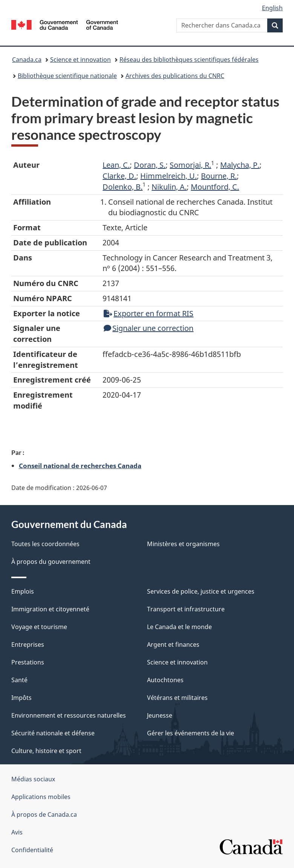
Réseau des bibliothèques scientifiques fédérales (189, 60)
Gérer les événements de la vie (191, 733)
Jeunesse (160, 715)
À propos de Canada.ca (44, 814)
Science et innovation (80, 60)
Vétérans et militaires (177, 698)
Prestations (28, 662)
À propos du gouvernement (51, 562)
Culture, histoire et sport (46, 751)
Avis (17, 832)
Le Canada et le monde (179, 627)
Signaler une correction (149, 328)
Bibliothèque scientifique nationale (67, 76)
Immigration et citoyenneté (50, 609)
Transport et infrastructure (186, 609)
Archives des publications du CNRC (175, 76)
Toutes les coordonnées (45, 544)
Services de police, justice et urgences (201, 591)
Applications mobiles (41, 797)
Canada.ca (27, 60)
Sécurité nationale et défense (53, 733)
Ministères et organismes (183, 544)
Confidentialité (32, 850)
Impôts (21, 698)
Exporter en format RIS (149, 313)
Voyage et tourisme (39, 627)
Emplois (23, 591)
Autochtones (165, 680)
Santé (19, 680)
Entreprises (28, 644)
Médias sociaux (33, 779)
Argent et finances (173, 644)
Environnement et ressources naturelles (69, 715)
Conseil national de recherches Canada (80, 465)
